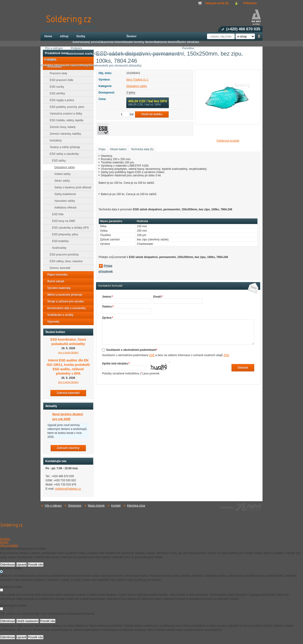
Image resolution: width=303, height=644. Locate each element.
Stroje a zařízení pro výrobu (64, 302)
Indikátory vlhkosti (64, 208)
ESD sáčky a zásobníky (63, 154)
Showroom (75, 506)
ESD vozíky (56, 87)
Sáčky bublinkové (64, 194)
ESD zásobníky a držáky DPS (69, 228)
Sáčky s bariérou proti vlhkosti (71, 187)
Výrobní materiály (58, 288)
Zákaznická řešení (111, 42)
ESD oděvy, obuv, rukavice (65, 261)
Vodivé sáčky (61, 174)
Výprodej (52, 322)
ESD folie (56, 214)
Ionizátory (54, 140)
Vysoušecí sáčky (63, 201)
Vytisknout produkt (228, 141)
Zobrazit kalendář (68, 393)
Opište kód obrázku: (116, 364)
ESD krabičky (59, 241)
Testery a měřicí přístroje (63, 147)
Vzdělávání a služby (59, 315)
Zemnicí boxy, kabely (61, 127)
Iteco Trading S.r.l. (138, 80)
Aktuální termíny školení (139, 42)
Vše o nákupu (53, 506)
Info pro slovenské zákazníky (122, 65)
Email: (158, 297)
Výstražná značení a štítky (65, 114)
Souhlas (5, 539)
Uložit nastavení (28, 621)
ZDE (152, 355)
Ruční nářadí (54, 281)
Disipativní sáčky (137, 86)
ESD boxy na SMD (62, 221)
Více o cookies (9, 545)
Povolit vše (35, 565)
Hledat (259, 36)
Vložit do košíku (152, 114)
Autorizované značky (80, 54)
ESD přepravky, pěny (64, 234)
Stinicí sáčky (61, 181)
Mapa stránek (96, 506)
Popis (102, 149)
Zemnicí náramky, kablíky (64, 134)
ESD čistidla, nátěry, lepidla (65, 120)
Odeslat (243, 368)
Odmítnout (8, 565)
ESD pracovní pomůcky (63, 255)
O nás (71, 65)
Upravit (22, 565)
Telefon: (108, 307)
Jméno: (107, 297)
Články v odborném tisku (110, 54)
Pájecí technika (56, 275)
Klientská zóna (136, 506)
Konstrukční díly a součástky (65, 308)
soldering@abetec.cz (68, 489)
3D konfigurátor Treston (143, 54)
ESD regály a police (60, 100)
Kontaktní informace (54, 65)
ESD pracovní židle (60, 80)
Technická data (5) (142, 149)
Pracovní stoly (57, 73)
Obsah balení (118, 149)
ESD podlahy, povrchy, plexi (65, 107)
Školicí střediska (188, 42)
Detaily (4, 542)
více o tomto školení (68, 353)
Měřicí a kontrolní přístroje (63, 295)
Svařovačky (58, 248)
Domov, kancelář (59, 268)
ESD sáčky (57, 161)
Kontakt (116, 506)
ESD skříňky (56, 93)
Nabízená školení (166, 42)
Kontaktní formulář (110, 286)
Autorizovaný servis (86, 42)
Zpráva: (108, 318)
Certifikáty (82, 65)
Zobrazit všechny (68, 448)
